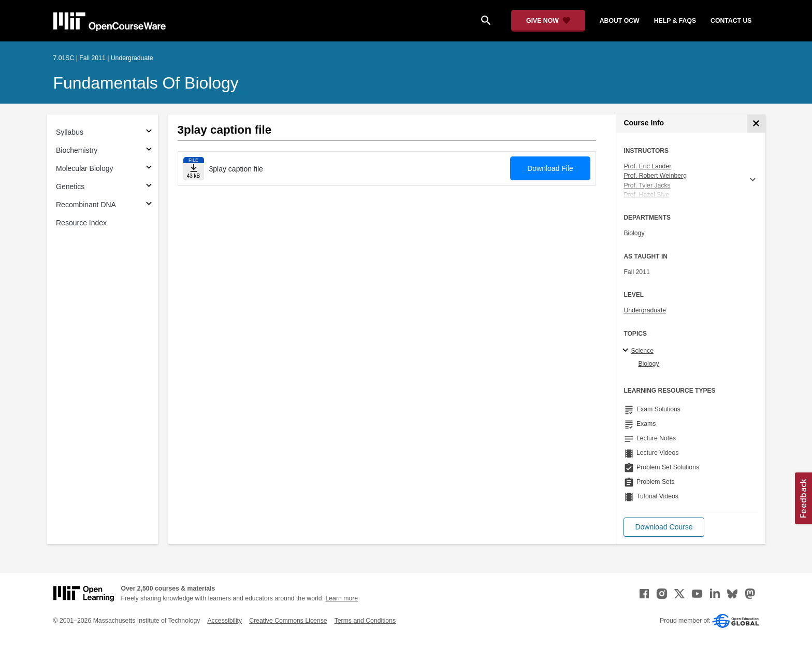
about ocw (620, 21)
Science (642, 351)
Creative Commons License (288, 621)
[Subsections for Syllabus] (149, 132)
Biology (634, 233)
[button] (664, 527)
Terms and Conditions (365, 621)
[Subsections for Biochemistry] (149, 150)
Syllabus (70, 132)
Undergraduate (645, 310)
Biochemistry (77, 150)
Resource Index (81, 223)
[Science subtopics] (627, 351)
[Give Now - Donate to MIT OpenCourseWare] (548, 21)
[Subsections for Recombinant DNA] (149, 205)
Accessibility (224, 621)
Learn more (342, 598)
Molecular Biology (85, 168)
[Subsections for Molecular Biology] (149, 169)
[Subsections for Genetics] (149, 187)
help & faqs (675, 21)
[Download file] (194, 169)
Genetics (70, 186)
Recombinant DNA (86, 205)
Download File (550, 168)
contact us (731, 21)
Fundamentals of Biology (146, 83)
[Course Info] (756, 124)
